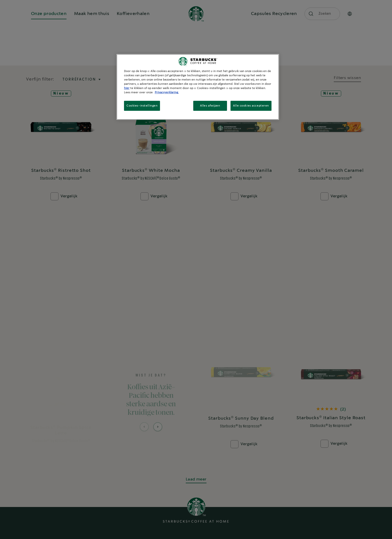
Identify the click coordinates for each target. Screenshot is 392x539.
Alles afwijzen (210, 106)
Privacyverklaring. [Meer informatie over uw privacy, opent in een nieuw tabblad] (167, 92)
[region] (198, 87)
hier (127, 88)
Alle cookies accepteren (251, 106)
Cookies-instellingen (142, 106)
